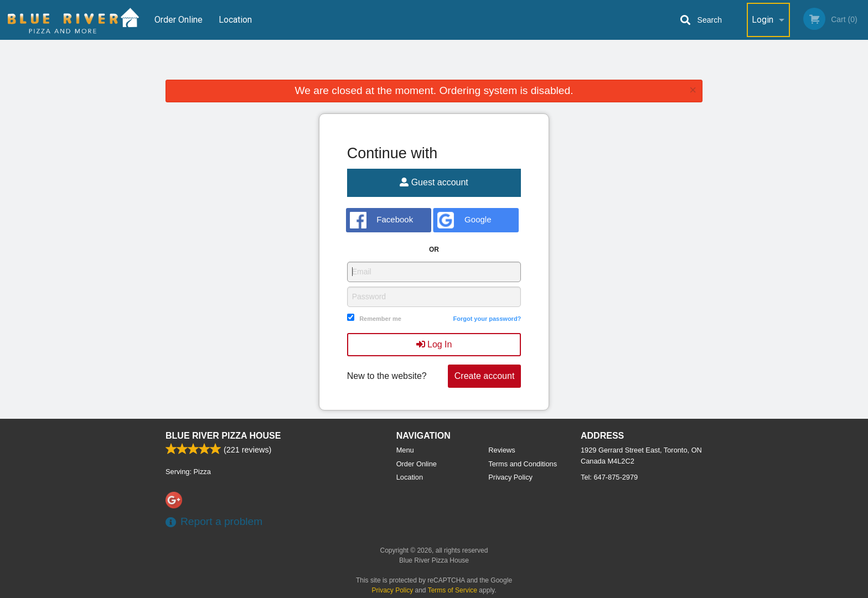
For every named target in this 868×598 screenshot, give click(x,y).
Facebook (382, 220)
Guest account (434, 182)
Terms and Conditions (523, 464)
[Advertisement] (434, 62)
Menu (405, 450)
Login (763, 20)
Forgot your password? (487, 319)
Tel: (609, 477)
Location (235, 20)
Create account (485, 376)
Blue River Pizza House (223, 436)
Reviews (502, 450)
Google (464, 220)
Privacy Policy (510, 477)
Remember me (380, 319)
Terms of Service (453, 590)
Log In (434, 344)
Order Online (179, 20)
